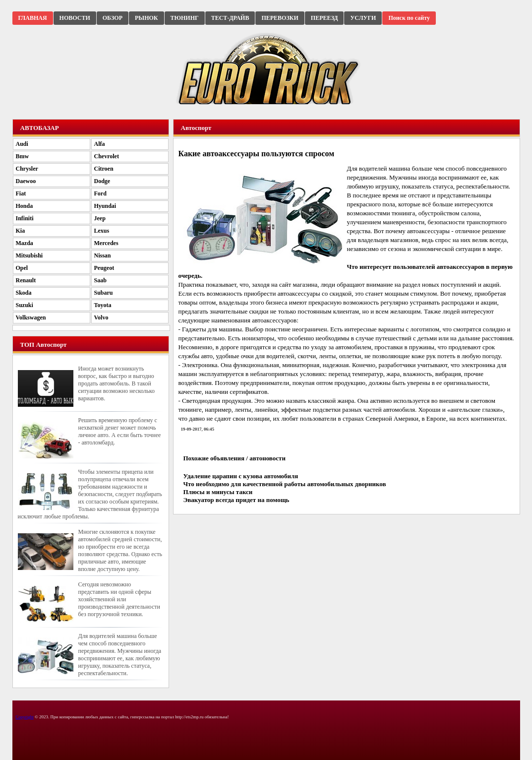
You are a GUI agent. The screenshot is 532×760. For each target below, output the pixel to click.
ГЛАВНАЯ (33, 18)
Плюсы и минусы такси (218, 492)
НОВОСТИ (75, 18)
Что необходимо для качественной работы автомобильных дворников (285, 484)
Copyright (25, 717)
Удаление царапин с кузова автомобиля (241, 476)
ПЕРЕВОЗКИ (280, 18)
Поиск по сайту (409, 18)
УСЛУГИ (363, 18)
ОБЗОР (113, 18)
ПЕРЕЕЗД (325, 18)
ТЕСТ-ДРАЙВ (230, 18)
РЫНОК (146, 18)
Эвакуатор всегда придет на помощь (236, 500)
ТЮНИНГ (185, 18)
